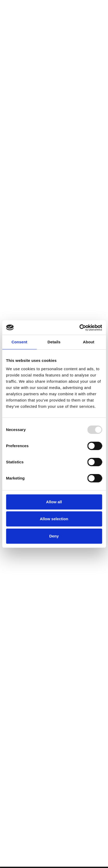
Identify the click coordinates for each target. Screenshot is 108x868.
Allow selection (54, 519)
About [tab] (89, 342)
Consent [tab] (19, 342)
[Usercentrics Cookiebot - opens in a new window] (79, 328)
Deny (54, 536)
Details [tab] (54, 342)
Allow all (54, 502)
